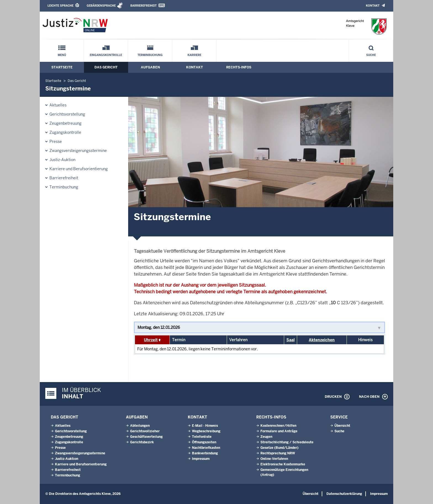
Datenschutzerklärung (344, 494)
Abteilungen (140, 426)
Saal (291, 340)
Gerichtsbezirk (142, 442)
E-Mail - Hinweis (205, 426)
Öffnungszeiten (204, 442)
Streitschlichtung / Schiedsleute (287, 442)
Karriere (194, 55)
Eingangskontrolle (106, 55)
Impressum (201, 459)
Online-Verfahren (274, 459)
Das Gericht (106, 67)
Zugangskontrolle (65, 132)
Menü (62, 55)
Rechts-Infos (239, 67)
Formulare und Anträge (279, 431)
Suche (371, 55)
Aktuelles (58, 105)
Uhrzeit (151, 340)
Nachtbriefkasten (206, 448)
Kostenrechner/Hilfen (278, 426)
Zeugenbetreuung (65, 123)
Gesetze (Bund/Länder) (279, 448)
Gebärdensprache (101, 6)
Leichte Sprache (60, 6)
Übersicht (342, 426)
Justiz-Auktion (62, 160)
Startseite (62, 67)
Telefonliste (202, 437)
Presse (56, 142)
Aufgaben (150, 67)
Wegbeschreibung (206, 431)
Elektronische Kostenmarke (283, 464)
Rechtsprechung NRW (278, 453)
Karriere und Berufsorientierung (79, 169)
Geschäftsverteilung (146, 437)
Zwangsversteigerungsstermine (78, 151)
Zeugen (266, 437)
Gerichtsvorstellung (67, 114)
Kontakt (373, 6)
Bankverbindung (205, 453)
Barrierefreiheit (143, 6)
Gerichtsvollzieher (145, 431)
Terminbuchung (150, 55)
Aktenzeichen (322, 340)
